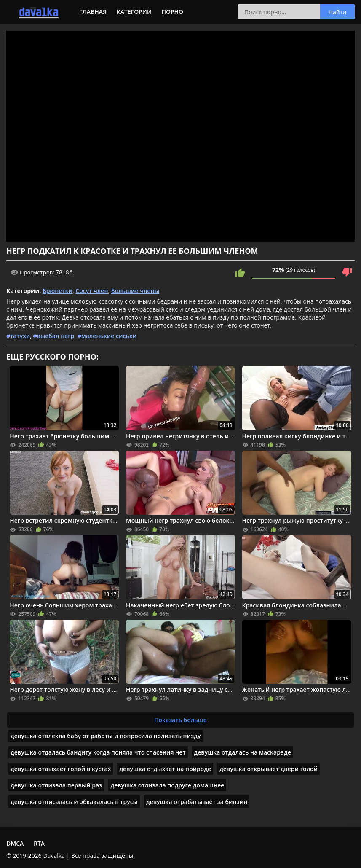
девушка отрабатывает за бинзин (197, 802)
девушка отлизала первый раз (56, 785)
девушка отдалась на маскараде (243, 752)
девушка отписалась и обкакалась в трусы (74, 802)
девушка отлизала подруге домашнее (167, 785)
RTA (39, 843)
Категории (134, 12)
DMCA (15, 843)
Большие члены (135, 291)
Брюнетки (57, 291)
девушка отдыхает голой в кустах (61, 769)
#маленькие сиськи (107, 336)
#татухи (18, 336)
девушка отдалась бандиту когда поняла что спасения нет (98, 752)
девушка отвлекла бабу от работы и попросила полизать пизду (106, 736)
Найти (338, 12)
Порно (172, 12)
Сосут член (92, 291)
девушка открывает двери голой (269, 769)
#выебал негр (53, 336)
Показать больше (180, 720)
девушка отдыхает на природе (165, 769)
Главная (93, 12)
